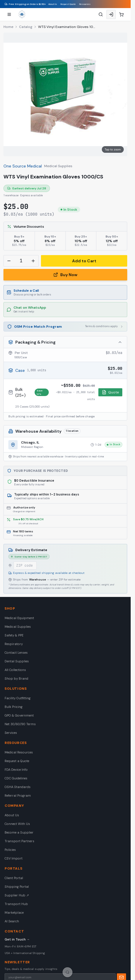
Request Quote (68, 4)
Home (8, 27)
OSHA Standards (18, 787)
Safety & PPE (14, 635)
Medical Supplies (58, 166)
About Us (53, 4)
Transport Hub (16, 904)
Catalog (26, 27)
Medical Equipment (19, 618)
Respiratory (14, 644)
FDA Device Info (16, 770)
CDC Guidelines (16, 778)
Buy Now (65, 275)
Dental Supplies (17, 661)
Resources (85, 4)
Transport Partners (19, 841)
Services (11, 733)
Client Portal (14, 878)
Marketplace (14, 913)
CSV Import (14, 858)
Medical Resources (19, 752)
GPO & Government (19, 715)
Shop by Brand (16, 679)
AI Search (12, 921)
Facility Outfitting (18, 698)
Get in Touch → (17, 939)
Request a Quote (17, 761)
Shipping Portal (17, 887)
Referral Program (18, 796)
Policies (10, 850)
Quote (110, 392)
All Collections (15, 670)
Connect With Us (17, 824)
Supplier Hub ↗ (17, 895)
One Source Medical (23, 166)
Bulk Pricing (14, 707)
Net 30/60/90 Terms (20, 724)
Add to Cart (84, 261)
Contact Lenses (16, 653)
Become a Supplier (19, 832)
